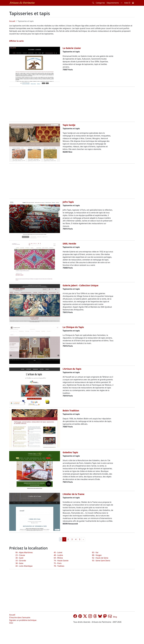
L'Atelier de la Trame (74, 494)
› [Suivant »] (83, 539)
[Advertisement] (72, 104)
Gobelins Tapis (70, 452)
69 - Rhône (58, 558)
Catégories (100, 3)
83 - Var (95, 552)
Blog (115, 617)
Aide (127, 3)
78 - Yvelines (59, 566)
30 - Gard (19, 558)
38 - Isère (19, 563)
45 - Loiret (58, 552)
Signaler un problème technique (23, 620)
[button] (122, 3)
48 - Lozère (58, 555)
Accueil (12, 21)
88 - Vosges (97, 555)
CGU (11, 623)
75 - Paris (58, 563)
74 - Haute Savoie (61, 561)
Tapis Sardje (69, 125)
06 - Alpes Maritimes (24, 552)
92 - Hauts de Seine (100, 558)
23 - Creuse (20, 555)
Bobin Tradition (71, 411)
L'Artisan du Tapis (72, 369)
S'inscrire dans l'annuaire (20, 617)
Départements (113, 3)
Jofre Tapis (68, 202)
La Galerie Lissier (72, 48)
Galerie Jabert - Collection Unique (80, 285)
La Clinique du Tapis (73, 327)
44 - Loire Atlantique (24, 566)
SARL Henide (69, 244)
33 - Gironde (21, 561)
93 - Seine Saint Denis (101, 561)
